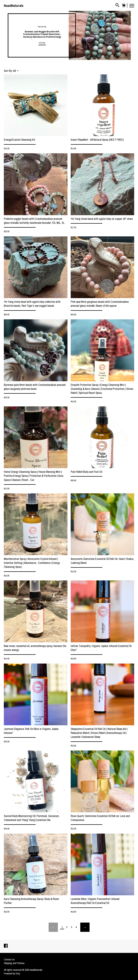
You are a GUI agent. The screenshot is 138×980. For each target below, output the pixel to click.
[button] (16, 71)
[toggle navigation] (132, 5)
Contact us (9, 959)
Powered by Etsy (12, 973)
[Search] (117, 6)
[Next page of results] (85, 927)
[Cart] (124, 6)
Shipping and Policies (14, 963)
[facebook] (6, 946)
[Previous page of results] (53, 927)
